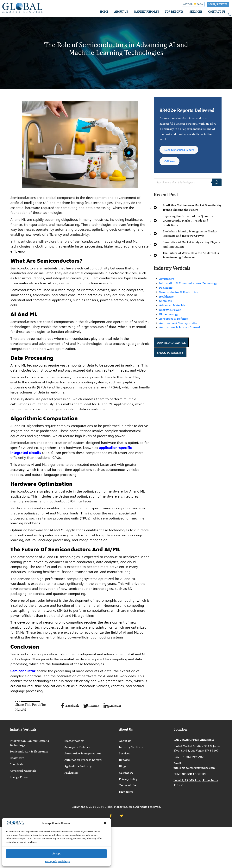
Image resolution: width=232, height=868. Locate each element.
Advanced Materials (172, 309)
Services (125, 753)
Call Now (171, 164)
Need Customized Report (182, 151)
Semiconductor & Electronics (178, 296)
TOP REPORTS (174, 12)
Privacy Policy (128, 779)
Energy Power (19, 777)
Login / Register (218, 4)
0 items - (193, 4)
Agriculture (167, 282)
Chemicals (166, 305)
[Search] (217, 186)
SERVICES (196, 12)
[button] (105, 823)
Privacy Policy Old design (57, 861)
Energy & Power (170, 313)
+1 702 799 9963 (192, 757)
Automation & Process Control (179, 331)
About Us (125, 741)
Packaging (166, 291)
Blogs (123, 766)
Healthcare (166, 300)
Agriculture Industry (78, 766)
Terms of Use (128, 785)
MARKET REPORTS (146, 12)
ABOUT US (121, 12)
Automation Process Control (83, 760)
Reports (124, 760)
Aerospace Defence (77, 747)
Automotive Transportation (83, 753)
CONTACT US (217, 12)
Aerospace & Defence (173, 322)
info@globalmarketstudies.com (194, 768)
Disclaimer (126, 792)
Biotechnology (169, 318)
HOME (104, 12)
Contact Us (126, 773)
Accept (56, 853)
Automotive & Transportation (179, 327)
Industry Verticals (131, 747)
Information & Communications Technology (188, 287)
